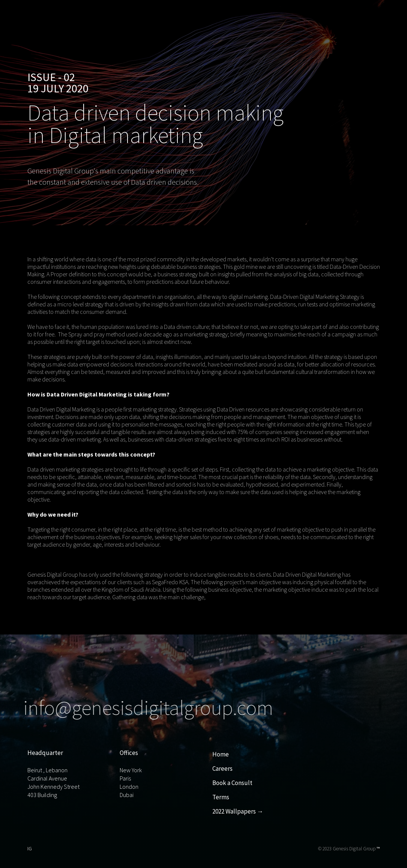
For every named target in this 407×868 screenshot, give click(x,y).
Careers (222, 769)
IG (30, 848)
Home (221, 754)
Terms (221, 797)
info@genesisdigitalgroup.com (145, 708)
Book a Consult (232, 783)
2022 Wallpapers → (238, 811)
